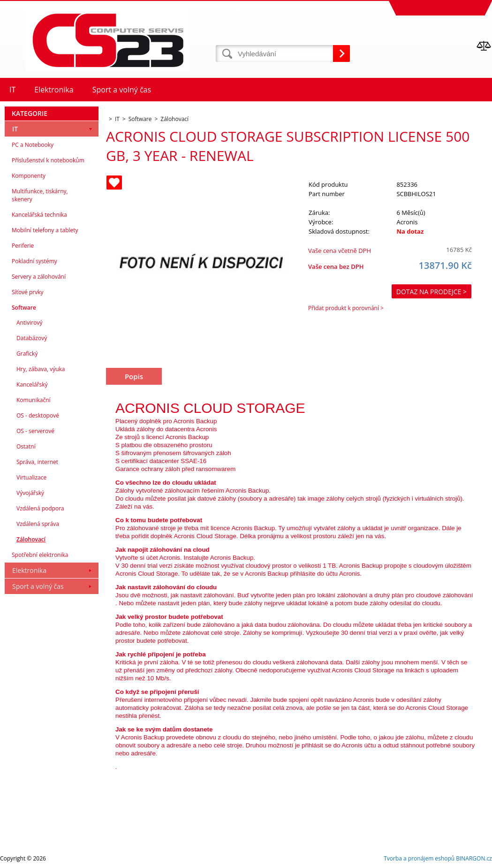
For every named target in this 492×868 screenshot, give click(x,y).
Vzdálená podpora (40, 508)
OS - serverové (35, 431)
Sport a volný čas (38, 586)
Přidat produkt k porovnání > (346, 308)
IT (15, 129)
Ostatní (26, 446)
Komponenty (29, 176)
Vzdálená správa (38, 524)
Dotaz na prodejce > (431, 292)
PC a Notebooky (33, 145)
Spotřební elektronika (40, 555)
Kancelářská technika (39, 215)
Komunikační (34, 400)
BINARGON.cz (474, 858)
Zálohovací (31, 539)
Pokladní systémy (34, 261)
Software (24, 308)
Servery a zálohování (39, 277)
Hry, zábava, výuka (41, 369)
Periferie (23, 246)
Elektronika (29, 570)
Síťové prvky (28, 292)
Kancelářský (32, 385)
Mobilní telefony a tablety (45, 230)
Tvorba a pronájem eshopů (419, 858)
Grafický (27, 354)
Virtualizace (31, 477)
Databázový (32, 338)
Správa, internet (37, 462)
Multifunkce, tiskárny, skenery (40, 195)
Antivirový (29, 323)
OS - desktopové (38, 415)
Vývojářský (30, 493)
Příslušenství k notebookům (48, 160)
